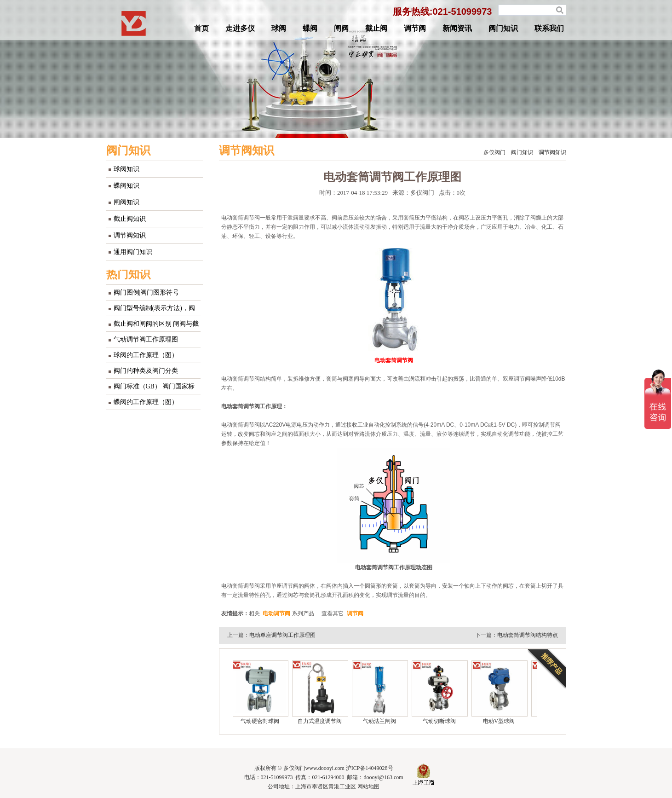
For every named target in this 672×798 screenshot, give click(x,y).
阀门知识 (503, 28)
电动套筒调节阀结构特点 (528, 635)
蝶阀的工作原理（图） (146, 402)
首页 (201, 28)
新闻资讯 (457, 28)
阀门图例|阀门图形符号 (146, 292)
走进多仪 (240, 28)
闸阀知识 (126, 202)
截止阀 (376, 28)
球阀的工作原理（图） (146, 355)
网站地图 (368, 786)
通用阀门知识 (133, 252)
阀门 (500, 152)
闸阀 (341, 28)
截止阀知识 (130, 219)
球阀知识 (126, 169)
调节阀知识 (130, 235)
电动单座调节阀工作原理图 (282, 635)
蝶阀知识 (126, 186)
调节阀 (415, 28)
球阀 (279, 28)
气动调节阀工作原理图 (146, 339)
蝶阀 (310, 28)
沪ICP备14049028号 (370, 768)
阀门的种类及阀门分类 (146, 371)
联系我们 (549, 28)
